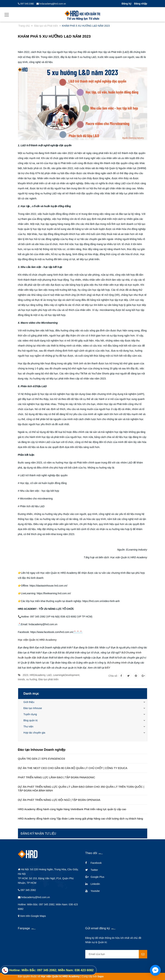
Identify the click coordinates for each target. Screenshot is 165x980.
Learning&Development (66, 675)
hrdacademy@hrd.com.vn (51, 4)
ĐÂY (108, 668)
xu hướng (32, 679)
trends (21, 679)
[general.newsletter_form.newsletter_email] (116, 954)
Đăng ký (126, 4)
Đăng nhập (141, 4)
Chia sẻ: (113, 676)
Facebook (96, 863)
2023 (25, 675)
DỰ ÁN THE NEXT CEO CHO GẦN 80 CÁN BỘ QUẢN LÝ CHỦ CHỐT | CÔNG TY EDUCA (73, 768)
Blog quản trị (31, 720)
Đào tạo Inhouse (33, 708)
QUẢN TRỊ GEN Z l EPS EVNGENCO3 (41, 759)
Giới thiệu (29, 702)
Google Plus (97, 877)
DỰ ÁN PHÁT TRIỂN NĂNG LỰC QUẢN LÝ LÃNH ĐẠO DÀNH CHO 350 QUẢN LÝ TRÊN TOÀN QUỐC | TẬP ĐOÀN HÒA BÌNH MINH (81, 789)
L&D (49, 675)
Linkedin (95, 884)
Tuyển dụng (30, 714)
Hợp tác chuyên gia (34, 733)
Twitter (94, 870)
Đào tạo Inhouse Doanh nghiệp (42, 750)
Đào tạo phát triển (48, 679)
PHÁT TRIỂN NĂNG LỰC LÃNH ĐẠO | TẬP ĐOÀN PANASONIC (57, 777)
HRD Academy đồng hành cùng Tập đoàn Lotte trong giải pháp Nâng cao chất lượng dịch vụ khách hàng (81, 819)
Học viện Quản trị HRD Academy (37, 640)
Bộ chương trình (117, 663)
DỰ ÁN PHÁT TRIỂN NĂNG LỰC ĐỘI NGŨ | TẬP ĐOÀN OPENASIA (59, 800)
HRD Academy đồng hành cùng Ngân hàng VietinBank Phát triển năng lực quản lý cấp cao (72, 809)
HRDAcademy (38, 675)
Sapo (101, 976)
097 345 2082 (26, 4)
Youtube (95, 891)
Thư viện (28, 726)
